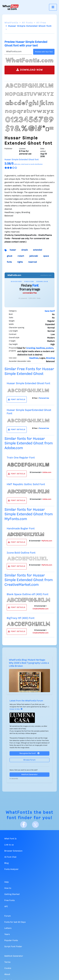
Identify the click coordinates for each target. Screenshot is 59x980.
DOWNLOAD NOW (30, 70)
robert (21, 256)
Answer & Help (16, 709)
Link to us (9, 845)
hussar (13, 250)
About (7, 974)
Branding (50, 358)
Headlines (34, 358)
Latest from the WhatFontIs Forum (26, 701)
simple (25, 250)
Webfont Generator (29, 775)
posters (50, 348)
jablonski (34, 256)
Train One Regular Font (21, 458)
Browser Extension (13, 851)
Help (7, 882)
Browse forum (29, 760)
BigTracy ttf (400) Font (21, 618)
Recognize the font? (29, 753)
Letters (8, 928)
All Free (41, 23)
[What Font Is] (11, 7)
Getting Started (12, 894)
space (46, 256)
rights (20, 262)
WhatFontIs (11, 23)
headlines (40, 348)
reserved (32, 262)
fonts (9, 262)
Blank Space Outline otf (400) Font (28, 594)
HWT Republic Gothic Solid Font (26, 484)
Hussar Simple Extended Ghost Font (28, 383)
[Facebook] (24, 825)
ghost (10, 256)
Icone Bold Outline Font (21, 553)
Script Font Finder (13, 947)
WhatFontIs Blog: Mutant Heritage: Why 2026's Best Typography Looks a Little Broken (29, 663)
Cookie (8, 968)
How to (8, 888)
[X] (35, 825)
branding (31, 348)
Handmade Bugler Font (21, 529)
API (6, 907)
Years (7, 934)
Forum (8, 916)
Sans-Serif (50, 311)
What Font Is (10, 839)
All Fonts (27, 23)
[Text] (18, 52)
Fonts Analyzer (11, 869)
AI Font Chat (10, 857)
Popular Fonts (11, 941)
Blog (6, 863)
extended (38, 250)
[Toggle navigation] (53, 7)
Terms (7, 962)
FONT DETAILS (17, 400)
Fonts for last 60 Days (15, 922)
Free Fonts (9, 900)
